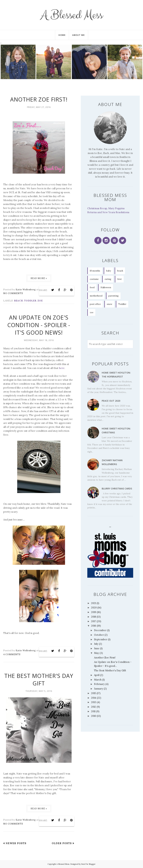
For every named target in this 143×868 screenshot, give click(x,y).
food (92, 287)
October (99, 635)
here (62, 368)
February (99, 684)
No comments (13, 293)
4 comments (12, 654)
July (96, 644)
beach (19, 301)
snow (110, 304)
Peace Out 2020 (111, 401)
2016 (94, 626)
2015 (94, 693)
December (100, 630)
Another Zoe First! (39, 99)
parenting (114, 296)
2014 (94, 698)
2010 (94, 716)
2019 (94, 612)
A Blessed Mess (71, 15)
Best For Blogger (88, 864)
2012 (94, 707)
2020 (94, 608)
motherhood (96, 296)
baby (109, 271)
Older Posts (62, 843)
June (97, 648)
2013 (94, 702)
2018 (94, 617)
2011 (93, 711)
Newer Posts (16, 843)
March (98, 680)
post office (95, 304)
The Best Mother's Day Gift (39, 680)
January (99, 689)
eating (108, 279)
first (119, 279)
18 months (95, 271)
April (97, 675)
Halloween (106, 287)
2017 (94, 621)
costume (94, 279)
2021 (94, 603)
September (101, 639)
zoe (40, 301)
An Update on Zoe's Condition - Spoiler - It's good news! (39, 325)
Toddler (30, 301)
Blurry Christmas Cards (117, 489)
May (96, 653)
